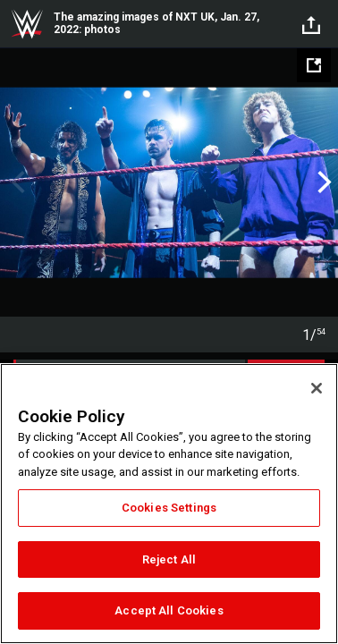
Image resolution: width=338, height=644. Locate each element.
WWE (27, 24)
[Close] (317, 388)
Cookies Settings (169, 508)
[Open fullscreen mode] (314, 65)
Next (322, 182)
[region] (169, 504)
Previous (16, 182)
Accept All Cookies (169, 610)
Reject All (169, 559)
